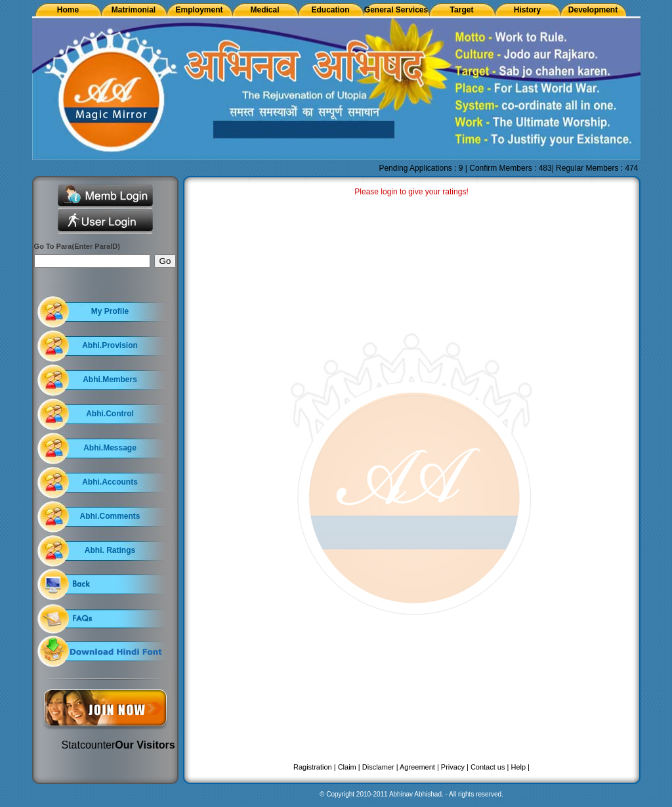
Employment (199, 10)
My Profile (110, 311)
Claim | (349, 767)
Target (462, 10)
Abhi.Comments (110, 516)
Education (330, 10)
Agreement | (419, 767)
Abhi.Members (110, 380)
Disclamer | (380, 767)
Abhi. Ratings (110, 550)
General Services (396, 10)
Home (68, 10)
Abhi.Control (110, 414)
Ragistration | (315, 767)
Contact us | (490, 767)
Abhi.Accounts (110, 482)
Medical (264, 10)
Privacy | (455, 767)
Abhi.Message (110, 448)
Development (593, 10)
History (527, 10)
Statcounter (89, 745)
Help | (520, 767)
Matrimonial (134, 10)
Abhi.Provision (110, 345)
